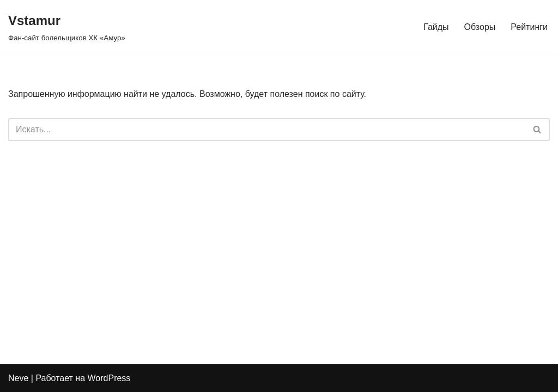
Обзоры (480, 27)
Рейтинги (529, 27)
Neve (18, 378)
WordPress (109, 378)
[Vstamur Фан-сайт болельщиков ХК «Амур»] (67, 27)
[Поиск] (267, 130)
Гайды (436, 27)
